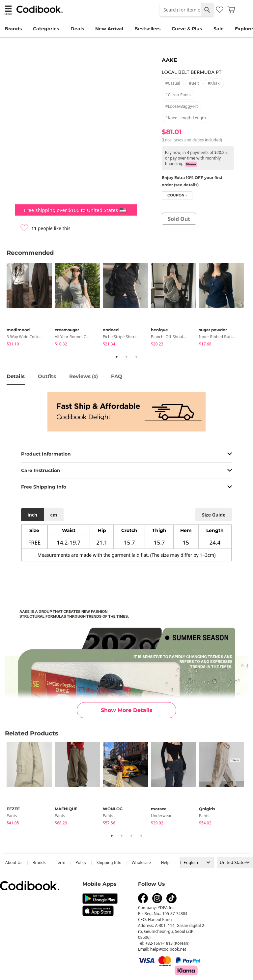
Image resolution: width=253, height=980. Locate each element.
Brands (13, 29)
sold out (179, 219)
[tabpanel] (31, 306)
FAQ (117, 376)
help (165, 862)
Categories (46, 29)
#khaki (214, 83)
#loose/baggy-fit (182, 106)
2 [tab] (126, 357)
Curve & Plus (187, 29)
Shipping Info (109, 862)
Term (61, 862)
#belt (194, 83)
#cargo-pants (178, 95)
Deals (77, 29)
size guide (214, 515)
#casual (173, 83)
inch (33, 515)
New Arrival (109, 29)
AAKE (169, 60)
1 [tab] (117, 357)
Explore (244, 29)
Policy (81, 862)
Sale (219, 29)
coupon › (177, 195)
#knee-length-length (186, 118)
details (16, 376)
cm (54, 515)
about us (14, 862)
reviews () (84, 376)
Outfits (47, 376)
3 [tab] (136, 357)
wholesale (141, 862)
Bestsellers (147, 29)
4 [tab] (141, 836)
